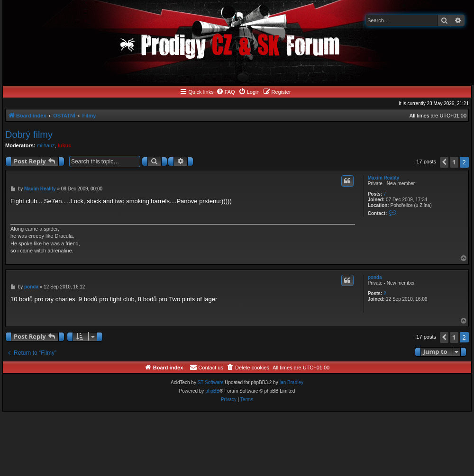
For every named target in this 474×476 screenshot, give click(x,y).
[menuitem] (226, 92)
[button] (444, 162)
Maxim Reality (384, 178)
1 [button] (454, 162)
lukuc (65, 145)
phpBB (212, 391)
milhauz (46, 145)
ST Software (211, 382)
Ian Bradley (291, 382)
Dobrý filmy (29, 135)
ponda (375, 277)
